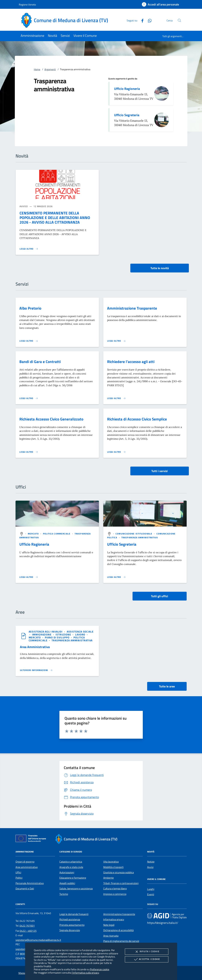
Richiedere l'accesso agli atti (131, 362)
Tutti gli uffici (159, 596)
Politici (19, 878)
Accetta (147, 959)
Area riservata (111, 936)
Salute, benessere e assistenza (76, 889)
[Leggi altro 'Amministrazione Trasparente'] (116, 341)
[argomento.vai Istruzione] (64, 634)
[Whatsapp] (148, 20)
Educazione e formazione (73, 878)
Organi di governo (25, 862)
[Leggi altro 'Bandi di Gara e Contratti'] (29, 398)
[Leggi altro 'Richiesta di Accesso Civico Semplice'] (116, 452)
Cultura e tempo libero (115, 889)
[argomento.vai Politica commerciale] (57, 534)
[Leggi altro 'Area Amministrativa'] (36, 670)
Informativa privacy (114, 919)
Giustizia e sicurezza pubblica (119, 872)
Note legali (109, 925)
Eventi (151, 894)
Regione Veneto (27, 4)
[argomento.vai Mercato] (34, 534)
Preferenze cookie (100, 969)
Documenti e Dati (25, 889)
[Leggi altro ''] (29, 577)
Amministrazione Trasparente (132, 308)
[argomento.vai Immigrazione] (42, 634)
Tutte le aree (167, 686)
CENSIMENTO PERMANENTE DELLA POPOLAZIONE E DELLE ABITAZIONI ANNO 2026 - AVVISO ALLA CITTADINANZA (55, 218)
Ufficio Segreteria (127, 115)
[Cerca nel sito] (179, 20)
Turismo (64, 894)
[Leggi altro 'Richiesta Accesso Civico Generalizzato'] (29, 452)
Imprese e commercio (115, 894)
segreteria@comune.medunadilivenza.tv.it (38, 940)
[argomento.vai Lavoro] (81, 634)
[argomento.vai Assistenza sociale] (80, 632)
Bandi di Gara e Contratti (40, 362)
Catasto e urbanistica (71, 862)
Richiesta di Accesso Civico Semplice (137, 419)
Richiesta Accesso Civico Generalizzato (51, 419)
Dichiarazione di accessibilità (118, 930)
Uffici (18, 872)
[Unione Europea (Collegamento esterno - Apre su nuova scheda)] (32, 839)
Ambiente (108, 878)
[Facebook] (141, 20)
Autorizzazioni (67, 872)
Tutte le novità (160, 268)
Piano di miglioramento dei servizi (121, 941)
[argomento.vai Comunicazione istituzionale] (134, 534)
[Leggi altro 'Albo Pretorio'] (29, 341)
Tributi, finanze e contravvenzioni (121, 883)
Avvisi (150, 867)
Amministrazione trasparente (119, 914)
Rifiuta (147, 952)
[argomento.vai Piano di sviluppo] (57, 637)
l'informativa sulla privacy (85, 973)
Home (37, 69)
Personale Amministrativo (30, 883)
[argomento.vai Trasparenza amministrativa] (140, 537)
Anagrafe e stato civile (71, 867)
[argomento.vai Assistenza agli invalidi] (46, 632)
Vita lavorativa (111, 862)
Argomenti (50, 69)
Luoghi (151, 889)
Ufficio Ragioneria (127, 89)
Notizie (151, 862)
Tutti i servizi (159, 471)
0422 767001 (27, 926)
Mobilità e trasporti (113, 867)
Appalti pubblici (67, 883)
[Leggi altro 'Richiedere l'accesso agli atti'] (116, 398)
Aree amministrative (27, 867)
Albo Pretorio (30, 308)
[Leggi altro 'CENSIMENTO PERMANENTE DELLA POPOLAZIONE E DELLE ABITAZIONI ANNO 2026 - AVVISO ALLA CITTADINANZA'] (29, 249)
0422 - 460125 (28, 931)
